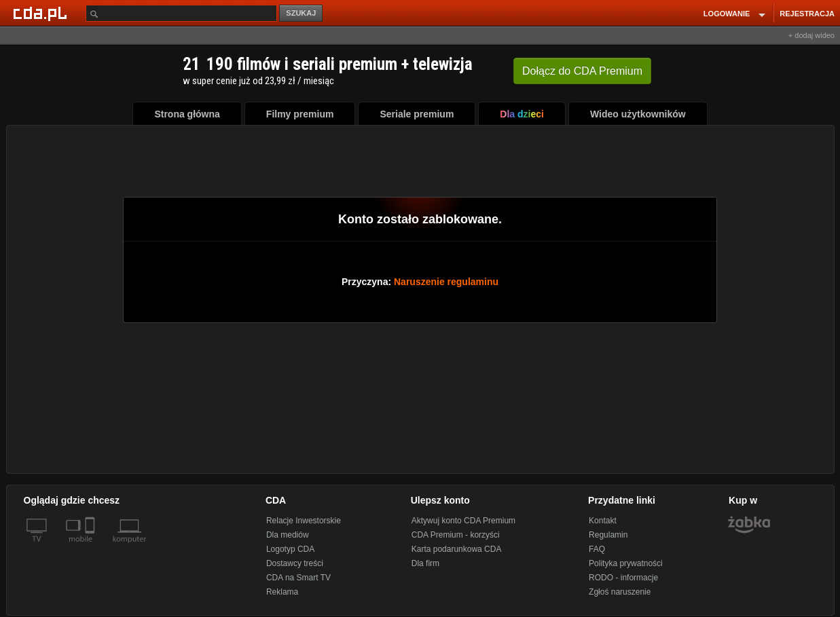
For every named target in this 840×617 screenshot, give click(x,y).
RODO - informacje (623, 578)
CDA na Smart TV (298, 578)
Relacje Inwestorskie (304, 521)
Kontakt (603, 521)
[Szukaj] (181, 13)
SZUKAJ (301, 13)
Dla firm (425, 563)
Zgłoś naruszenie (620, 592)
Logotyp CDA (290, 549)
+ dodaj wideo (811, 35)
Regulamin (608, 535)
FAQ (597, 549)
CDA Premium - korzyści (456, 535)
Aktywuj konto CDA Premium (463, 521)
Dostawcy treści (295, 563)
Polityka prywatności (626, 563)
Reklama (282, 592)
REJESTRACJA (807, 14)
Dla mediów (288, 535)
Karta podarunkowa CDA (457, 549)
